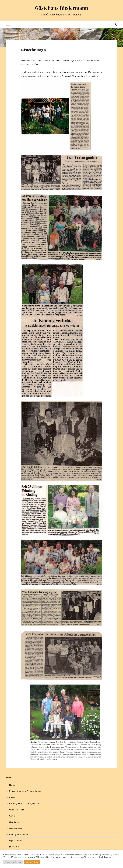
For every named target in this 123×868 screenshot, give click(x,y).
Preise (12, 797)
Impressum (14, 847)
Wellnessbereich (17, 810)
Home (12, 785)
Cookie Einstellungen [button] (13, 862)
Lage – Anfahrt (16, 841)
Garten (12, 816)
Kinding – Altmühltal (18, 834)
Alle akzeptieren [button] (32, 862)
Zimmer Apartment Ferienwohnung (25, 791)
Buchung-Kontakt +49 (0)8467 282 (25, 803)
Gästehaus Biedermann (61, 8)
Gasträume (14, 822)
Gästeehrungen (33, 50)
